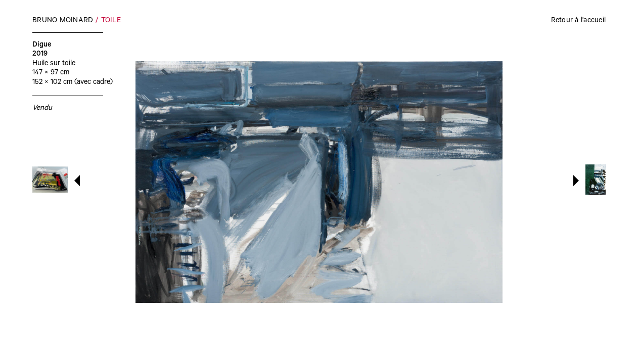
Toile (111, 21)
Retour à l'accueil (579, 21)
